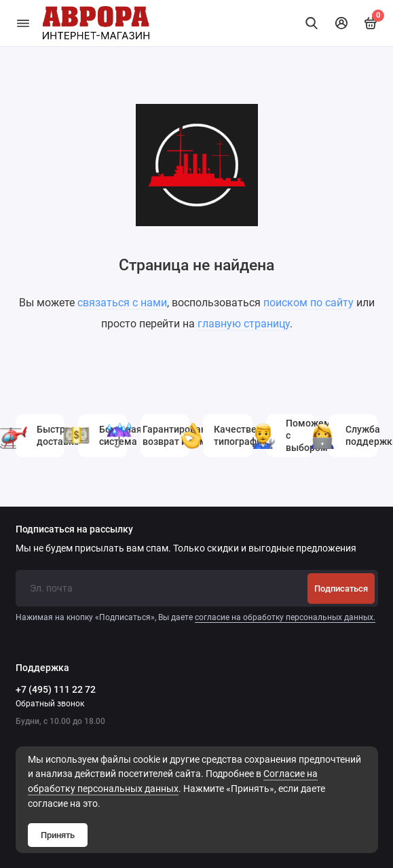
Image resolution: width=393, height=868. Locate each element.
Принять (58, 835)
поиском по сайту (308, 303)
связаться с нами (122, 303)
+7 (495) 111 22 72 (56, 689)
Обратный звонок (50, 704)
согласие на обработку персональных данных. (285, 617)
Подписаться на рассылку (74, 530)
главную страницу (244, 324)
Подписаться (341, 589)
